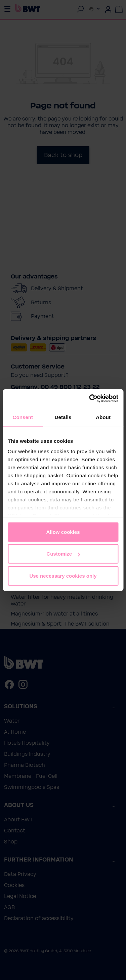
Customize (63, 554)
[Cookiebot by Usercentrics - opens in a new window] (90, 399)
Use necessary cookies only (63, 576)
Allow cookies (63, 532)
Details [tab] (63, 417)
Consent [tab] (23, 417)
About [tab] (103, 417)
